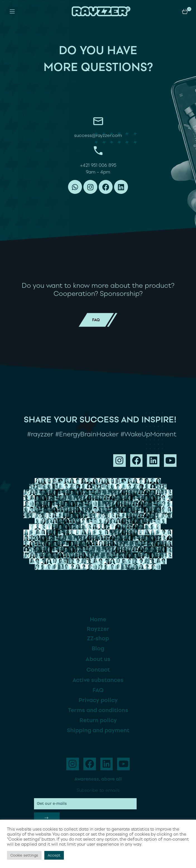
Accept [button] (54, 855)
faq (98, 316)
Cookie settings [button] (24, 855)
